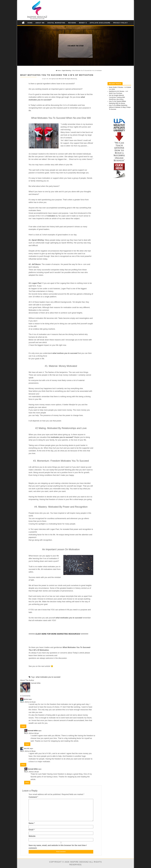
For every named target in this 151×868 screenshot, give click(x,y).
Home (30, 23)
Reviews (72, 23)
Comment (33, 797)
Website (32, 836)
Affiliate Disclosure (100, 23)
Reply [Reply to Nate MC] (23, 765)
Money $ (83, 23)
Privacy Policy (121, 23)
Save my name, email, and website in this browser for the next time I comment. (58, 847)
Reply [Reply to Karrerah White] (27, 744)
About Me (40, 23)
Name (32, 823)
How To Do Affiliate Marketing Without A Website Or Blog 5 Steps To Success (120, 107)
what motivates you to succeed (48, 677)
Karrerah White (58, 79)
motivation (51, 216)
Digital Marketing (56, 23)
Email (32, 830)
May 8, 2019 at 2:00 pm (31, 733)
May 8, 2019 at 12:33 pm (28, 702)
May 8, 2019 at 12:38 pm (28, 751)
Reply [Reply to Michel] (23, 726)
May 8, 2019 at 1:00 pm (31, 772)
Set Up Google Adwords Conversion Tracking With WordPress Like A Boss (117, 97)
